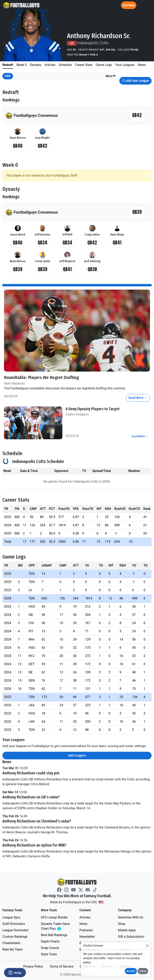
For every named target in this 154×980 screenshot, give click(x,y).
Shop (122, 924)
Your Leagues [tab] (125, 65)
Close (143, 971)
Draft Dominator (14, 924)
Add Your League (135, 81)
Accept (131, 971)
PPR (8, 76)
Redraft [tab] (8, 65)
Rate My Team (13, 949)
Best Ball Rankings (54, 935)
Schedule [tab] (65, 65)
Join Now (129, 5)
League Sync (11, 917)
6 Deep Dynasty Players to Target (93, 409)
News (83, 924)
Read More (138, 398)
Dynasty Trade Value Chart (56, 926)
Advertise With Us (131, 917)
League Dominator (16, 930)
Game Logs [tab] (104, 65)
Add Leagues (77, 755)
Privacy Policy (33, 966)
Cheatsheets (11, 943)
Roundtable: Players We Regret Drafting (42, 377)
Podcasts (86, 930)
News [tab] (142, 65)
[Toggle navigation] (147, 5)
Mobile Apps (127, 930)
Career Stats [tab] (84, 65)
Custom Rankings (15, 936)
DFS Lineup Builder (54, 917)
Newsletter (87, 936)
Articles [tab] (50, 65)
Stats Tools (49, 954)
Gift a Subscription (131, 936)
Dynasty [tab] (36, 65)
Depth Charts (50, 941)
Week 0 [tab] (21, 65)
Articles (85, 917)
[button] (111, 76)
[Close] (147, 946)
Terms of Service (61, 966)
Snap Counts (50, 948)
